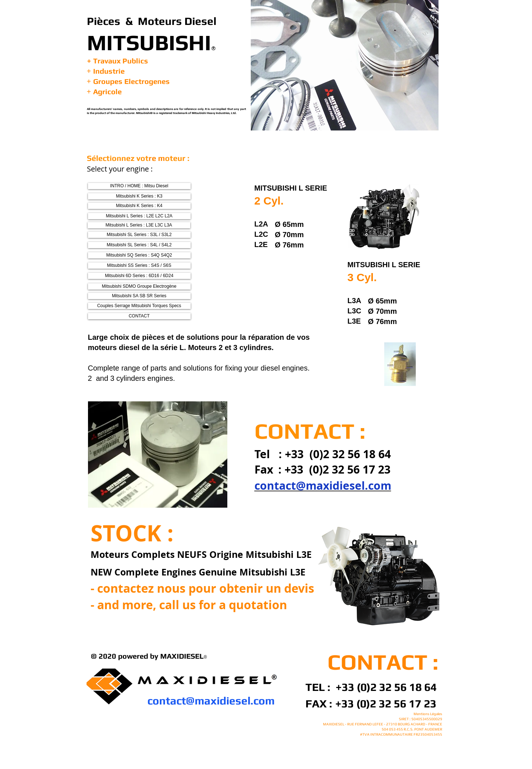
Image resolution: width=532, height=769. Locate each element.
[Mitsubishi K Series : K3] (139, 196)
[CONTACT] (139, 316)
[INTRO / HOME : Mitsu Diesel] (139, 186)
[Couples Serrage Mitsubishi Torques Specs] (139, 306)
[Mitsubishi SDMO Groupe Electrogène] (139, 286)
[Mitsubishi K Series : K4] (139, 206)
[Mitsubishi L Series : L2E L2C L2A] (139, 216)
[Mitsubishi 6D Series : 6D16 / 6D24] (139, 276)
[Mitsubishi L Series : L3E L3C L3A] (139, 225)
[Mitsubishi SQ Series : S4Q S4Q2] (139, 255)
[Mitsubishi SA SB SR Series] (139, 296)
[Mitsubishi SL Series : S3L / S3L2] (139, 235)
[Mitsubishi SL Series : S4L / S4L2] (139, 245)
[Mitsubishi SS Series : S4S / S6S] (139, 266)
